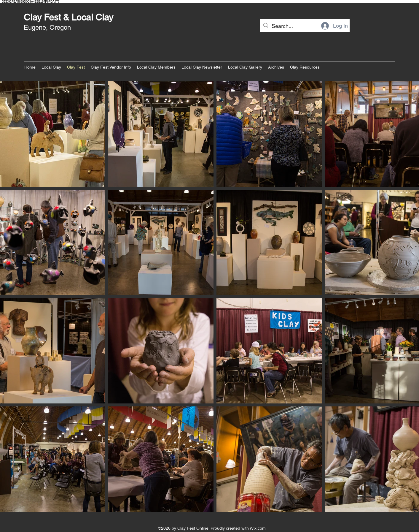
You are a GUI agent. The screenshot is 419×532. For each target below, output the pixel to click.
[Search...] (304, 26)
